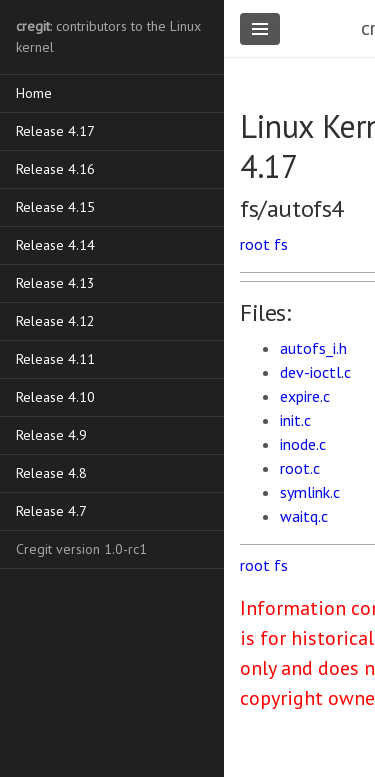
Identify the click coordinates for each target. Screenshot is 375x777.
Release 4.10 (55, 397)
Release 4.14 (55, 245)
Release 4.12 (55, 321)
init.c (295, 420)
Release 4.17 (55, 131)
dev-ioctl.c (315, 372)
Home (34, 93)
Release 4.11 (55, 359)
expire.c (305, 396)
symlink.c (310, 492)
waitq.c (304, 516)
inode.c (303, 444)
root (255, 244)
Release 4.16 (55, 169)
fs (281, 244)
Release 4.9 (51, 435)
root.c (300, 468)
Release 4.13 (55, 283)
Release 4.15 (55, 207)
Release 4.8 (51, 473)
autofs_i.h (313, 348)
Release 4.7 (51, 511)
